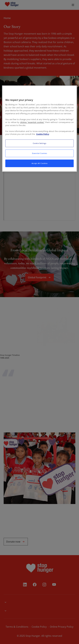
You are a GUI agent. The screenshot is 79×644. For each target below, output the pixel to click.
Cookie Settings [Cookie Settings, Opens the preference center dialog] (40, 143)
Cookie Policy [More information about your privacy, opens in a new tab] (43, 134)
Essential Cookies (40, 153)
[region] (39, 129)
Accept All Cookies (39, 163)
